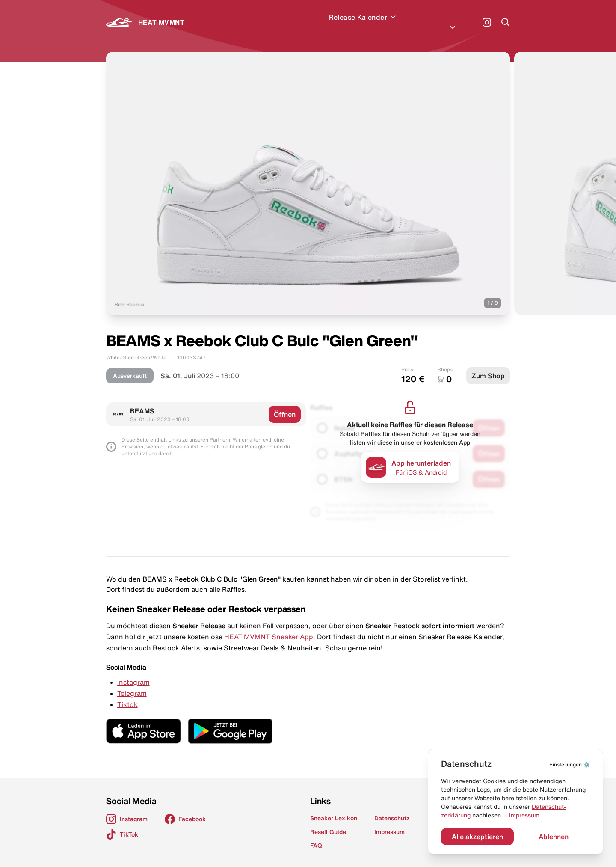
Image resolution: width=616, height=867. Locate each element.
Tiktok (127, 694)
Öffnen (285, 404)
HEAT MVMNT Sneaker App (269, 626)
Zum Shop (488, 365)
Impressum (524, 815)
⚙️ (570, 765)
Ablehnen (554, 837)
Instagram (133, 672)
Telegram (132, 683)
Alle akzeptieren (477, 837)
